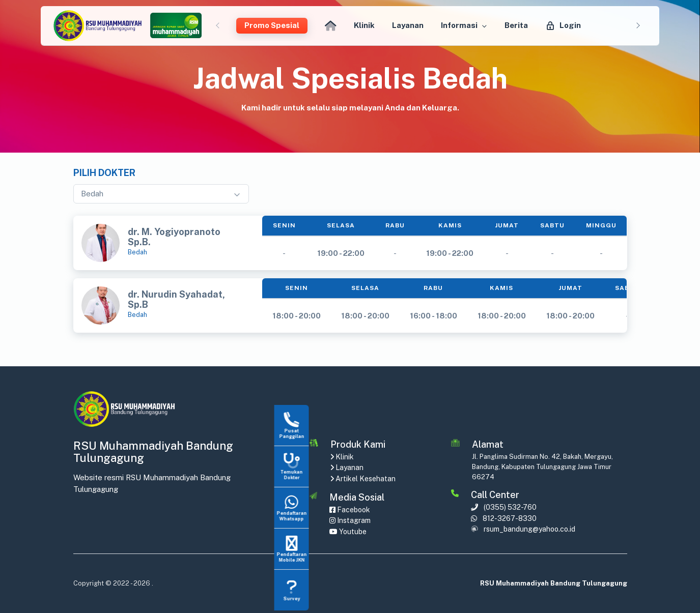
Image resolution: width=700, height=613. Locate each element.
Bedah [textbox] (92, 194)
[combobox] (161, 194)
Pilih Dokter (104, 173)
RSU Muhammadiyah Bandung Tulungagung (554, 583)
